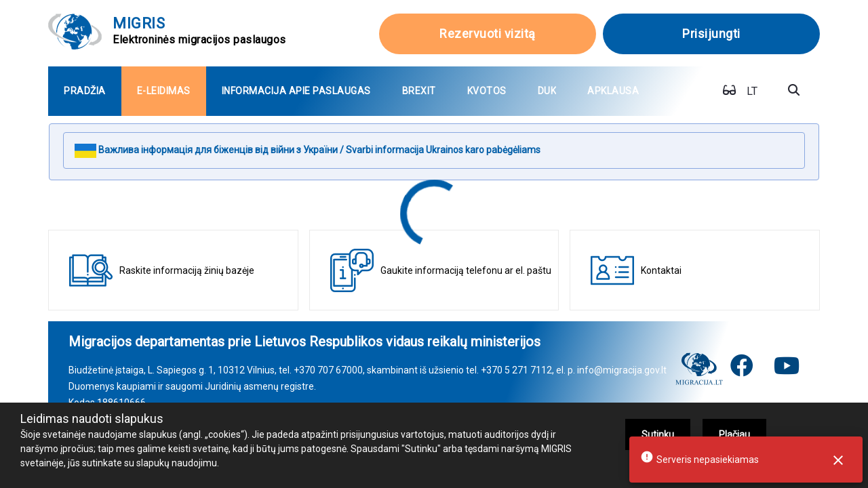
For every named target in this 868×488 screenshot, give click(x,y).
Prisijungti (711, 34)
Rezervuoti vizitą (488, 34)
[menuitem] (85, 91)
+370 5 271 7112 (516, 370)
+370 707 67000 (328, 370)
